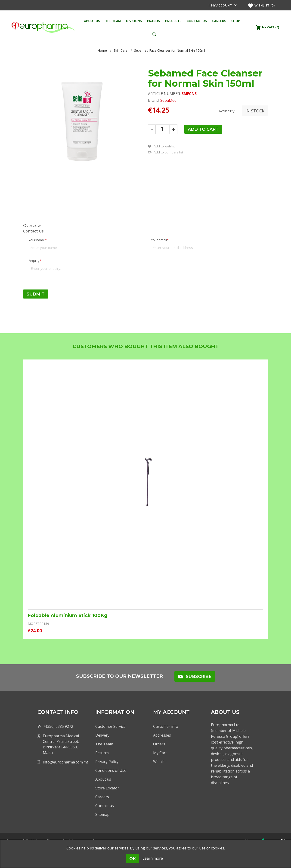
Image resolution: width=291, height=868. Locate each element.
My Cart (160, 753)
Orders (159, 744)
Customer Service (110, 726)
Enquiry (34, 261)
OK (133, 859)
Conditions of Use (111, 770)
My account (221, 5)
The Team (104, 744)
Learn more (153, 858)
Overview (32, 226)
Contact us (105, 806)
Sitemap (102, 814)
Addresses (162, 735)
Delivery (102, 735)
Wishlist (160, 762)
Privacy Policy (107, 762)
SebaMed (168, 100)
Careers (102, 797)
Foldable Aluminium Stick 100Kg (68, 615)
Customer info (166, 726)
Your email (159, 240)
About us (103, 779)
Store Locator (107, 788)
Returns (102, 753)
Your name (37, 240)
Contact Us (33, 231)
